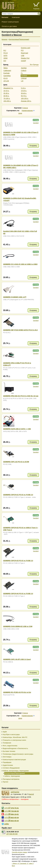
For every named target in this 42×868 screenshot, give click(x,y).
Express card (26, 48)
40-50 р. (6, 96)
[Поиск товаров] (21, 14)
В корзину (33, 146)
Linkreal (24, 78)
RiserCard (24, 53)
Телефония (7, 743)
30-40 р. (24, 93)
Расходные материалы (11, 779)
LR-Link (6, 81)
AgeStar (24, 68)
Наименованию (27, 111)
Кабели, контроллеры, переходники (16, 771)
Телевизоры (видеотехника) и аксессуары (18, 754)
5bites (6, 68)
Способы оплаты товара (19, 852)
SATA (5, 56)
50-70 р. (24, 96)
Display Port (25, 58)
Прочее (5, 782)
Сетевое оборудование (11, 768)
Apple (5, 732)
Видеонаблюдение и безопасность (15, 748)
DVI (5, 61)
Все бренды (34, 65)
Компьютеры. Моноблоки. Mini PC (15, 737)
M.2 (5, 50)
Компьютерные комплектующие (14, 760)
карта (31, 794)
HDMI (5, 58)
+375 (11, 808)
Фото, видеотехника (10, 746)
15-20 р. (24, 91)
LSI (22, 81)
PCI (22, 50)
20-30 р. (6, 93)
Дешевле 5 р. (8, 88)
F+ (22, 73)
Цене (20, 113)
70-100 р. (7, 98)
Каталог (5, 17)
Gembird (24, 76)
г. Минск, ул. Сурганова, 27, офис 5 (23, 864)
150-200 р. (7, 101)
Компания (16, 17)
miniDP (23, 61)
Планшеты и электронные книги (14, 740)
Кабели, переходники (12, 776)
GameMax (7, 76)
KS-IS (6, 78)
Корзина (36, 9)
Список (25, 108)
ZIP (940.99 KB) (12, 834)
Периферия (7, 762)
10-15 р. (6, 91)
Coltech (24, 71)
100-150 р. (25, 98)
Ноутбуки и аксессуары (11, 734)
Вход (13, 866)
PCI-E (6, 53)
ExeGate (6, 73)
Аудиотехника (8, 765)
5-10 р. (23, 88)
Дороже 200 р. (26, 101)
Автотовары (7, 757)
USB (23, 56)
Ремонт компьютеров (10, 22)
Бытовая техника (9, 751)
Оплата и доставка (9, 26)
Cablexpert (7, 71)
